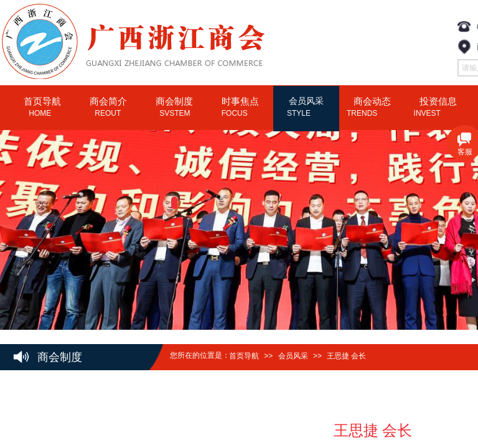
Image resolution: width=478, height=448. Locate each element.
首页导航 (244, 356)
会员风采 (293, 356)
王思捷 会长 (346, 356)
